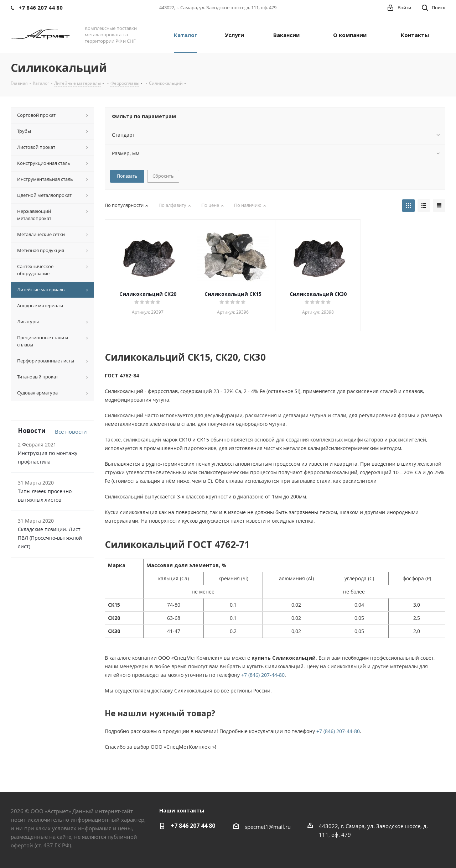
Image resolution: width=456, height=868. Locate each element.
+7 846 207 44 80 (193, 826)
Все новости (71, 432)
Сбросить (163, 176)
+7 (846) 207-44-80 (263, 675)
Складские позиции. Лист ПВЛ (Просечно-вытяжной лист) (50, 538)
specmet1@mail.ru (268, 827)
